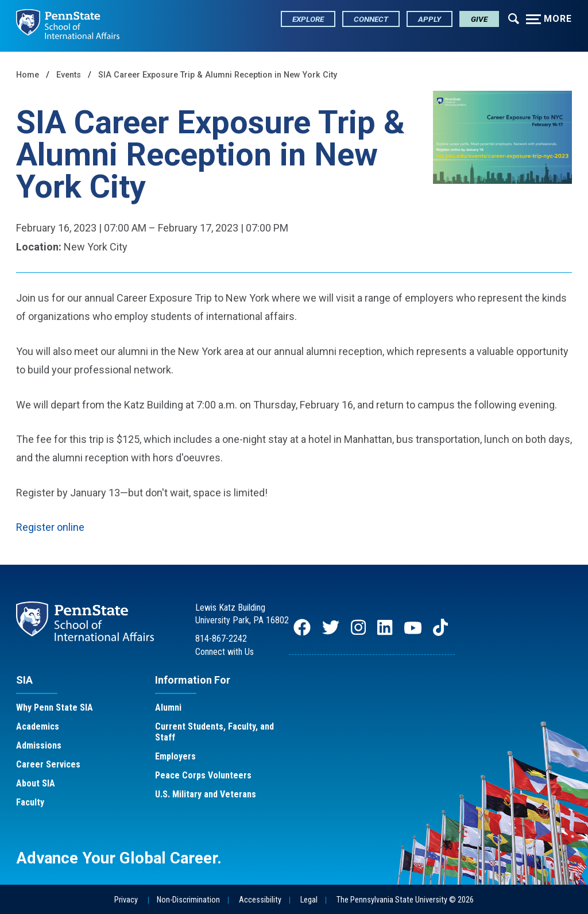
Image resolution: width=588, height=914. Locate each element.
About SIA (36, 783)
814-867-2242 (221, 639)
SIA (24, 680)
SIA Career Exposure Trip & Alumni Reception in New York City (218, 75)
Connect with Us (225, 652)
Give (479, 19)
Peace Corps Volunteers (203, 775)
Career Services (48, 764)
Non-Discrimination (188, 900)
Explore (308, 19)
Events (69, 75)
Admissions (39, 745)
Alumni (168, 707)
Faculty (30, 802)
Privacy (126, 900)
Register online (50, 527)
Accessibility (260, 900)
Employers (175, 756)
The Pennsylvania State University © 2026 (405, 900)
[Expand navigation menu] (514, 18)
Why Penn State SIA (55, 707)
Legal (309, 900)
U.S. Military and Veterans (206, 794)
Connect (371, 19)
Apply (430, 19)
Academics (38, 726)
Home (28, 75)
